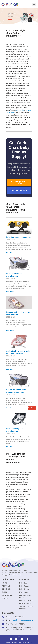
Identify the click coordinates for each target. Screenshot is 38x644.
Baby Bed (23, 583)
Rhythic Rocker (25, 603)
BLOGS (5, 592)
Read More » (10, 253)
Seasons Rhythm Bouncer (26, 607)
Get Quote (32, 408)
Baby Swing (24, 589)
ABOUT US (6, 586)
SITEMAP (5, 598)
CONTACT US (7, 595)
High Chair (24, 592)
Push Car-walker (26, 600)
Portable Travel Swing (25, 596)
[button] (34, 4)
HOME (4, 583)
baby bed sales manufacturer (19, 237)
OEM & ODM (7, 589)
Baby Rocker (20, 110)
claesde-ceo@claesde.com (22, 620)
